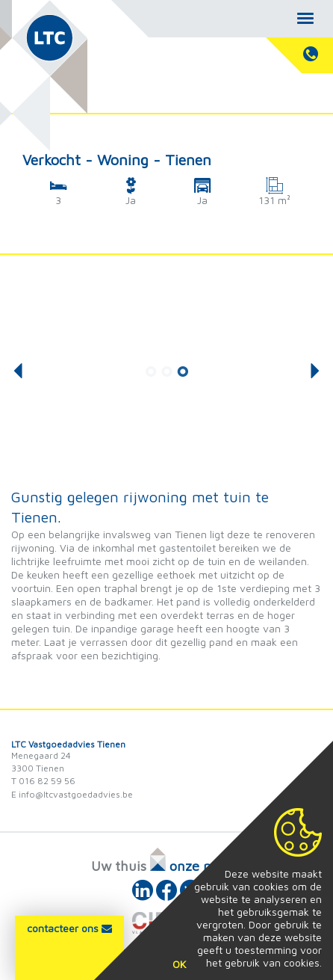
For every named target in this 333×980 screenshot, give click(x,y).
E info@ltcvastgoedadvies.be (72, 794)
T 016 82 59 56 (43, 781)
